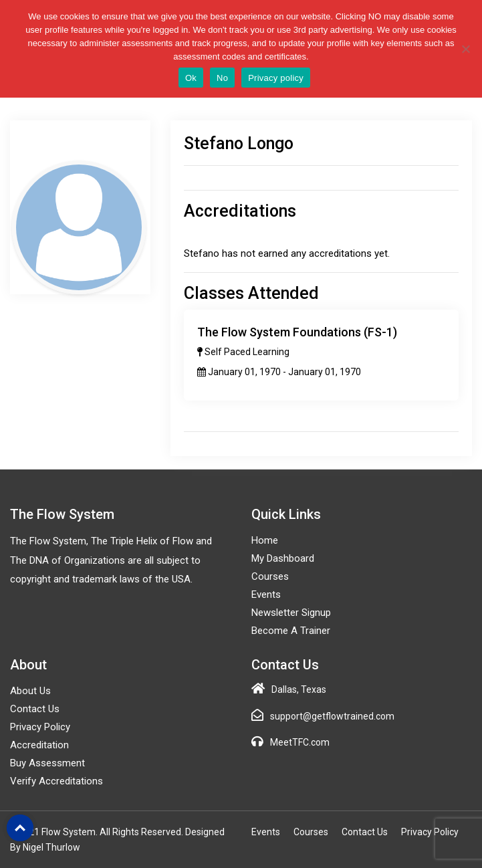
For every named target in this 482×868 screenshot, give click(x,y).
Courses (270, 576)
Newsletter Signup (291, 613)
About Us (30, 691)
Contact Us (35, 709)
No (222, 78)
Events (266, 594)
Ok (191, 78)
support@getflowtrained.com (332, 716)
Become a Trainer (291, 631)
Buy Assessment (47, 763)
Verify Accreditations (56, 781)
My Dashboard (283, 558)
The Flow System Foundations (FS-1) (297, 332)
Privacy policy (276, 78)
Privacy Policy (40, 727)
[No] (465, 49)
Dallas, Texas (299, 689)
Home (265, 540)
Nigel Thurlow (51, 847)
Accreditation (39, 745)
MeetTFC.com (300, 742)
